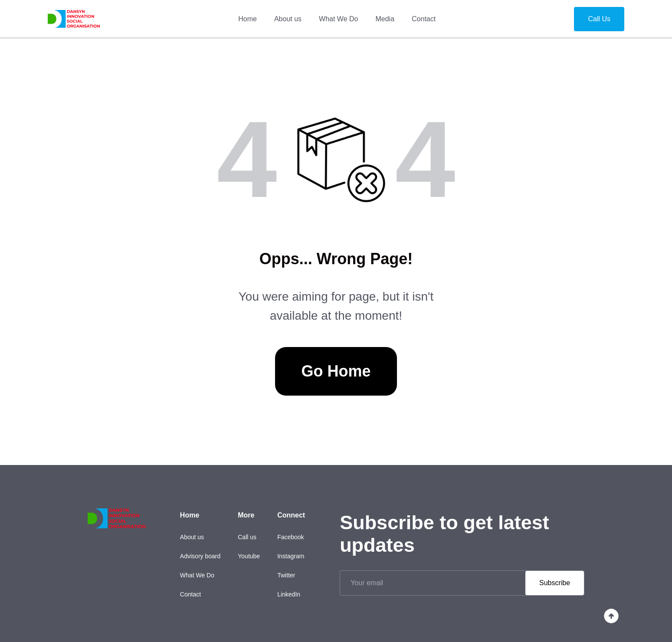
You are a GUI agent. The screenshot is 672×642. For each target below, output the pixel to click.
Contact (424, 19)
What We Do (338, 19)
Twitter (286, 575)
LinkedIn (289, 594)
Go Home (336, 371)
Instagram (291, 556)
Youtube (249, 556)
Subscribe (555, 583)
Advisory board (200, 556)
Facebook (290, 537)
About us (288, 19)
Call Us (599, 19)
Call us (247, 537)
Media (385, 19)
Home (247, 19)
